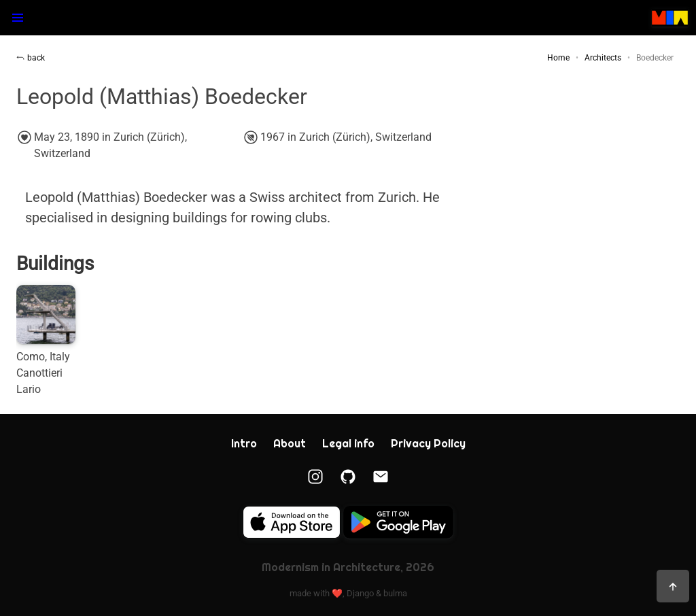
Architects (603, 58)
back (31, 58)
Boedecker (655, 58)
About (290, 444)
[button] (18, 18)
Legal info (348, 444)
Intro (244, 444)
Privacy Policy (428, 444)
